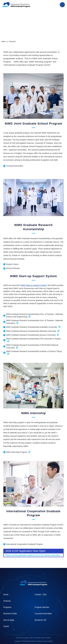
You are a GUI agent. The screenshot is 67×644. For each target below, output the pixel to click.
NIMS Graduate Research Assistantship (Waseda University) (33, 331)
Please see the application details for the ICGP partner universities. (33, 555)
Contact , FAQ (41, 594)
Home (3, 41)
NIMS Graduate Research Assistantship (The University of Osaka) (33, 340)
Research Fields (10, 614)
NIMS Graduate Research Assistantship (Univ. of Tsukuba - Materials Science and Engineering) (35, 315)
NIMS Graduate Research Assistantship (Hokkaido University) (33, 327)
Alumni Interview (13, 268)
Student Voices (12, 264)
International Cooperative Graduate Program (24, 544)
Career (6, 626)
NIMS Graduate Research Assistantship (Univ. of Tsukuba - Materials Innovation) (35, 322)
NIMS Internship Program (18, 452)
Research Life (40, 620)
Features (7, 601)
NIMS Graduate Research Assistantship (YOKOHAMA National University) (32, 346)
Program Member (42, 607)
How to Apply (9, 620)
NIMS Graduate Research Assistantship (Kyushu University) (32, 335)
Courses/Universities (15, 166)
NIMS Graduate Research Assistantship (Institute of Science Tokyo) (34, 352)
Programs (7, 607)
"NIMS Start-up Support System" (34, 285)
